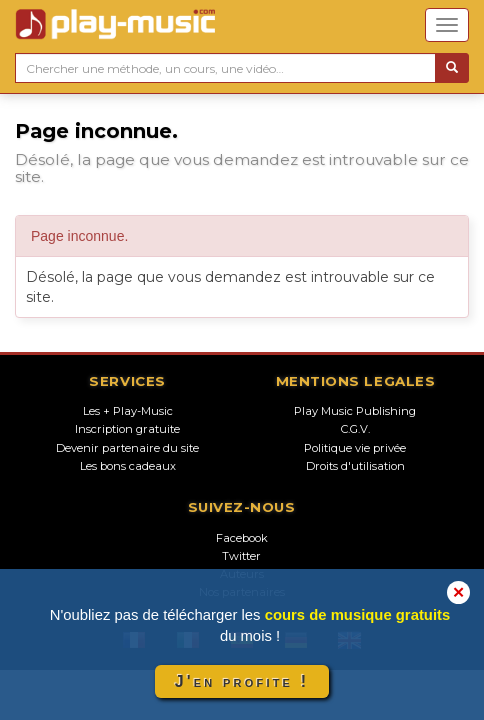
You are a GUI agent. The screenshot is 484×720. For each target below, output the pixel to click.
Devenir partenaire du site (127, 448)
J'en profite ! (242, 681)
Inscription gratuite (127, 429)
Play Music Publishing (355, 411)
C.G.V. (355, 429)
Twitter (241, 556)
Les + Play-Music (128, 411)
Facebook (242, 538)
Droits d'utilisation (355, 466)
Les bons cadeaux (128, 466)
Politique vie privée (355, 448)
